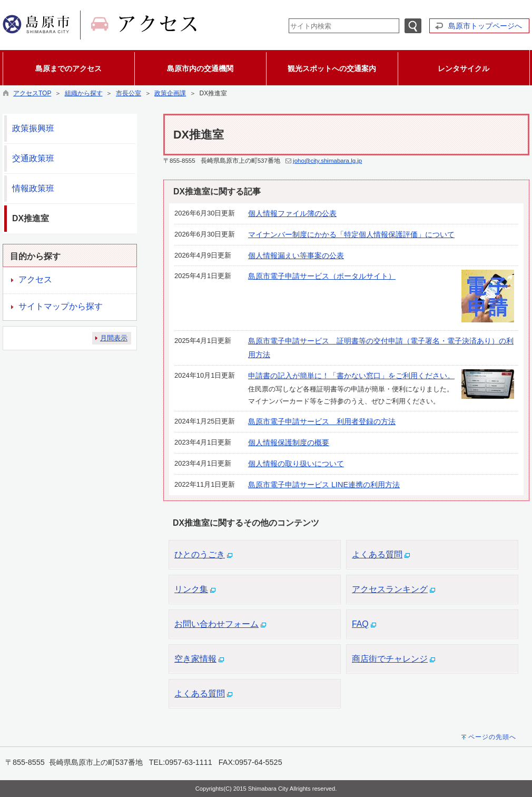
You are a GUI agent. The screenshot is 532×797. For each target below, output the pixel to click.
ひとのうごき (200, 554)
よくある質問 (377, 554)
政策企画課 (170, 93)
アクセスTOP (32, 93)
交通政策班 (33, 158)
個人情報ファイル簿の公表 (292, 213)
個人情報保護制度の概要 (289, 442)
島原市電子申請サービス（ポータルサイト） (322, 276)
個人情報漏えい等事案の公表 (296, 255)
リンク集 (191, 589)
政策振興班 (33, 128)
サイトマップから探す (61, 306)
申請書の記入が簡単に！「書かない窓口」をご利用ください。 (351, 376)
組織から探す (84, 93)
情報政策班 (33, 188)
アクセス (35, 279)
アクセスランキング (390, 589)
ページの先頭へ (492, 737)
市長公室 (129, 93)
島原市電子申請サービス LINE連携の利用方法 (324, 485)
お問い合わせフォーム (216, 624)
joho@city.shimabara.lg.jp (327, 161)
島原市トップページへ (485, 26)
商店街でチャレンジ (390, 659)
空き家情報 (195, 659)
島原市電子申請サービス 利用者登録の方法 (322, 421)
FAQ (360, 624)
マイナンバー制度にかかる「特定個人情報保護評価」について (351, 234)
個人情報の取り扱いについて (296, 464)
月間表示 (114, 338)
